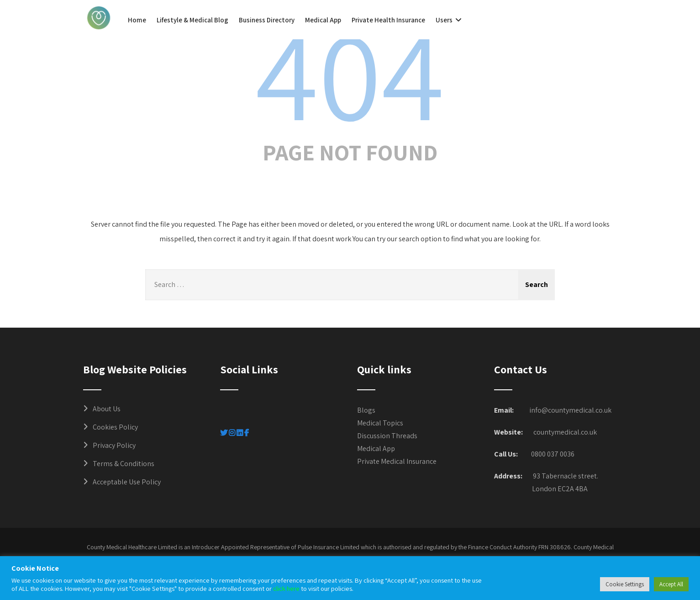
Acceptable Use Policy (127, 482)
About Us (107, 409)
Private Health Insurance (388, 20)
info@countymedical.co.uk (570, 410)
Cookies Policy (115, 427)
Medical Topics (380, 423)
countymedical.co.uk (565, 432)
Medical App (323, 20)
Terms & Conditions (124, 464)
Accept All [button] (671, 584)
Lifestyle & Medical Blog (192, 20)
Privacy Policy (114, 445)
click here (286, 588)
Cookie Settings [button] (625, 584)
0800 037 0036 (553, 454)
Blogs (366, 410)
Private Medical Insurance (397, 461)
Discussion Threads (387, 436)
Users (450, 20)
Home (137, 20)
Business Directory (267, 20)
